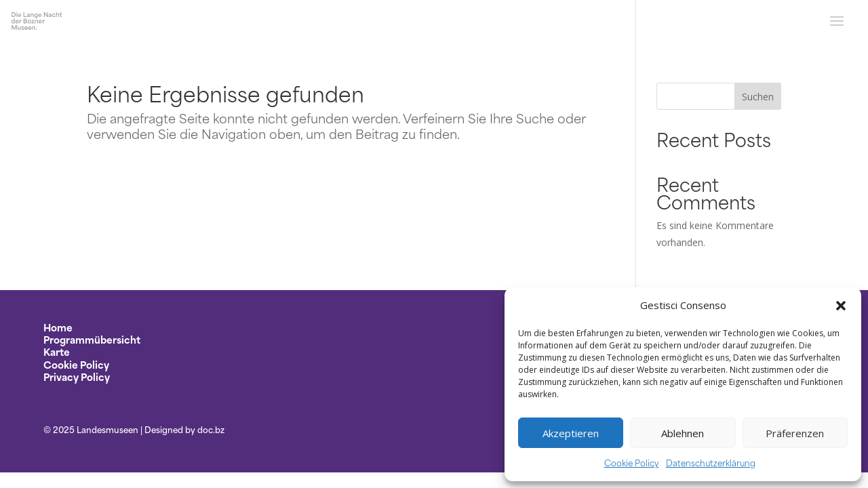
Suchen (758, 97)
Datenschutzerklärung (711, 462)
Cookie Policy (632, 462)
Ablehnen (683, 433)
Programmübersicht (92, 339)
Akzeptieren (571, 433)
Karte (57, 351)
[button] (841, 306)
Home (58, 327)
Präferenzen (795, 433)
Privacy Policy (77, 377)
